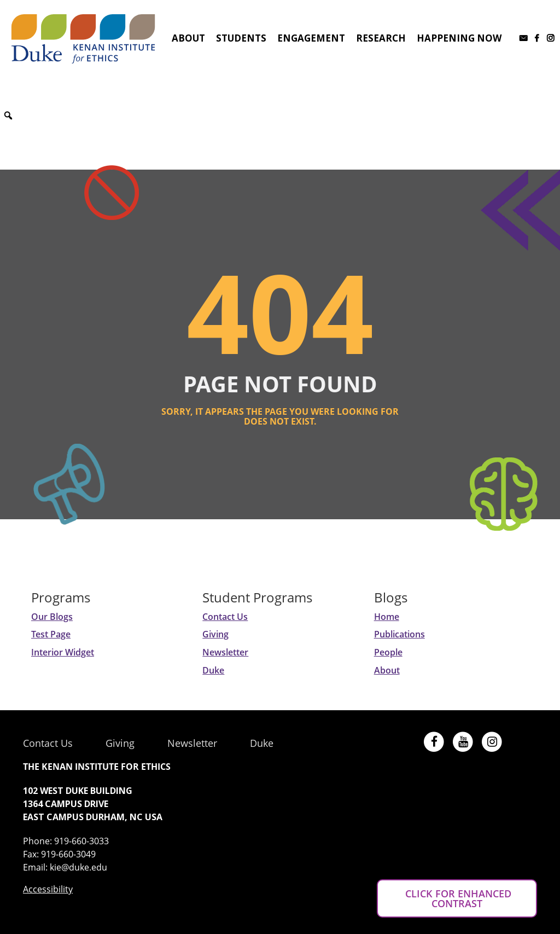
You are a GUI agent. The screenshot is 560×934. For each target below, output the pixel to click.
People (388, 652)
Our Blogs (52, 617)
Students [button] (241, 38)
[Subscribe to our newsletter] (523, 38)
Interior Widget (63, 652)
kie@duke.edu (78, 867)
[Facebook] (537, 38)
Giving (215, 634)
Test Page (51, 634)
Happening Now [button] (459, 38)
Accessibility (48, 889)
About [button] (188, 38)
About (387, 670)
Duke (213, 670)
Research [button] (381, 38)
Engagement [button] (311, 38)
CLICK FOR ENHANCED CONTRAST (457, 898)
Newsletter (225, 652)
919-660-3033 (81, 841)
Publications (399, 634)
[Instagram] (550, 38)
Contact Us (225, 617)
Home (387, 617)
